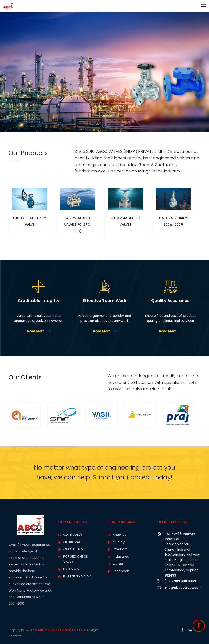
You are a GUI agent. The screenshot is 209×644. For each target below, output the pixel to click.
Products (120, 549)
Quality (119, 542)
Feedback (121, 571)
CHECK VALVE (74, 549)
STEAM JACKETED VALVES (126, 224)
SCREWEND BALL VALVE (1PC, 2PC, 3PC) (77, 224)
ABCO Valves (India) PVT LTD (61, 630)
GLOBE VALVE (74, 542)
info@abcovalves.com (183, 588)
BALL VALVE (72, 569)
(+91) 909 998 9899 (180, 581)
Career (118, 564)
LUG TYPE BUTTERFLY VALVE (30, 224)
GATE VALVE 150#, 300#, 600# (173, 224)
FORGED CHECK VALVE (76, 559)
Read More (39, 331)
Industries (121, 557)
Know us (120, 535)
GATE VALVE (73, 535)
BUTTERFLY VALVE (77, 576)
